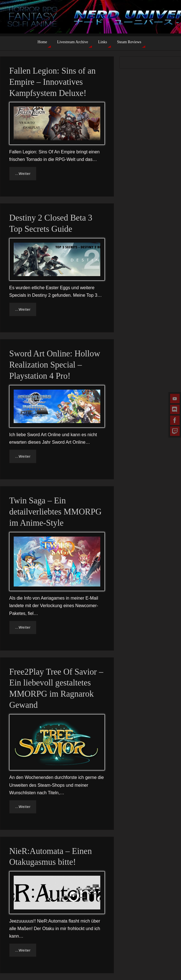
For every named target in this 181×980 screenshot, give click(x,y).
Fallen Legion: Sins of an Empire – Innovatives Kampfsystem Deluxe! (52, 82)
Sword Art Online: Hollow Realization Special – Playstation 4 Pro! (55, 365)
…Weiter (23, 174)
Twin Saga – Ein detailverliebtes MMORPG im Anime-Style (55, 512)
